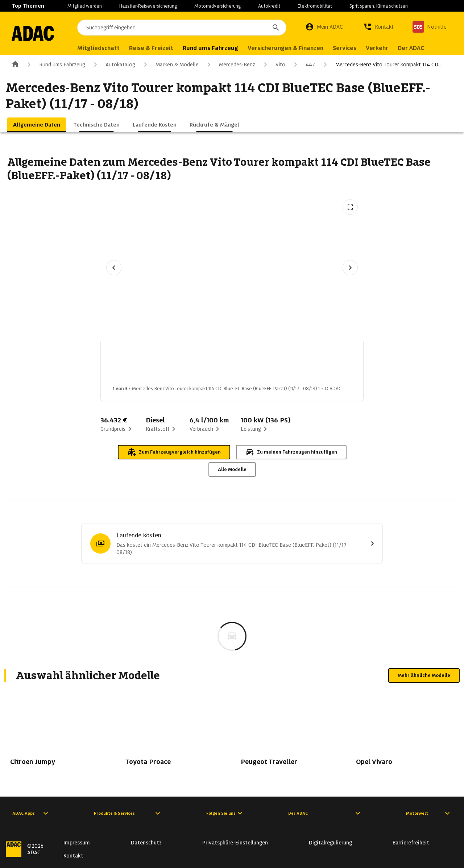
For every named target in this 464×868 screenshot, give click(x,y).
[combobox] (186, 28)
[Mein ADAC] (324, 27)
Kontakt (73, 856)
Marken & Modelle (170, 65)
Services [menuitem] (353, 48)
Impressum (77, 843)
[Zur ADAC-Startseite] (37, 33)
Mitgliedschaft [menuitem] (107, 48)
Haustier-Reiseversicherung (148, 6)
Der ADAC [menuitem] (419, 48)
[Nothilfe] (430, 27)
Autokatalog (113, 65)
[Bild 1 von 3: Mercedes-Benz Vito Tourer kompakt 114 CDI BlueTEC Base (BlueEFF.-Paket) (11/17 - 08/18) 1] (132, 365)
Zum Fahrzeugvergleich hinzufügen (174, 452)
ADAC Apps (31, 813)
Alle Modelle (232, 469)
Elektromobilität (315, 6)
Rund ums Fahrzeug (55, 65)
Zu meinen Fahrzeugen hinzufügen (291, 452)
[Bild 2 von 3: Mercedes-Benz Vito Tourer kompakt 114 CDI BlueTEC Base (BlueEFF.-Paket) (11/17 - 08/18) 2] (190, 365)
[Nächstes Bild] (350, 268)
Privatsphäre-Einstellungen (235, 843)
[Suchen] (276, 28)
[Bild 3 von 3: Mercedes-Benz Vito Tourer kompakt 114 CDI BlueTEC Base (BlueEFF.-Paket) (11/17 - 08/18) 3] (247, 365)
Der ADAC (325, 813)
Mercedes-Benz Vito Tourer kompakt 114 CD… (382, 65)
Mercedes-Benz (230, 65)
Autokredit (269, 6)
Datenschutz (146, 843)
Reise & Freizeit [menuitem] (159, 48)
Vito (273, 65)
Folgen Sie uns (225, 813)
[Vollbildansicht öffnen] (350, 207)
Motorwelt (429, 813)
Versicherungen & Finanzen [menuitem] (294, 48)
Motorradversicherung (217, 6)
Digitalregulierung (330, 843)
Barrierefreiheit (411, 843)
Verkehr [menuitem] (385, 48)
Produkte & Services (128, 813)
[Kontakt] (378, 27)
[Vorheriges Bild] (114, 268)
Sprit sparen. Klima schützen (379, 6)
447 (303, 65)
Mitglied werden (85, 6)
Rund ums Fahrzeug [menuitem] (219, 48)
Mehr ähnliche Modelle (424, 675)
